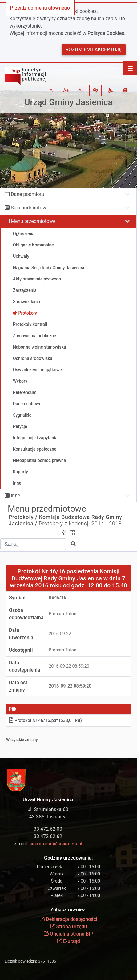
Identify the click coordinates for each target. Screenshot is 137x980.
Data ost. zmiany (19, 686)
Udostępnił (21, 650)
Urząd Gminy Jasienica (68, 102)
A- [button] (81, 90)
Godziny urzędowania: (68, 858)
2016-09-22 (60, 634)
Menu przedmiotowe (33, 221)
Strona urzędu (69, 927)
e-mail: (48, 844)
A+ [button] (66, 90)
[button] (95, 90)
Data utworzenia (21, 634)
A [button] (51, 90)
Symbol (17, 598)
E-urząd (68, 941)
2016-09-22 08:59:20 (69, 666)
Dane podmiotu (28, 194)
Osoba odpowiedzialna (26, 614)
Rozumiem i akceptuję (94, 50)
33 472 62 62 (48, 836)
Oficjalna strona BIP (68, 934)
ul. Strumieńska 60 (48, 809)
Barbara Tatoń (62, 614)
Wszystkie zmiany (22, 740)
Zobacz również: (69, 910)
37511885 (47, 961)
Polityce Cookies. (107, 33)
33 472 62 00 (48, 829)
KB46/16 (57, 598)
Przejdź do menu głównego (40, 8)
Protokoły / (23, 517)
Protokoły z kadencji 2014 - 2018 (80, 524)
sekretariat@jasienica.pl (56, 844)
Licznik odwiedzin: (21, 961)
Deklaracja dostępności (68, 919)
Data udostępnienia (25, 666)
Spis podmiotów (28, 208)
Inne (16, 496)
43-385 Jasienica (48, 817)
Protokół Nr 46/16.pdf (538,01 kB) (45, 721)
